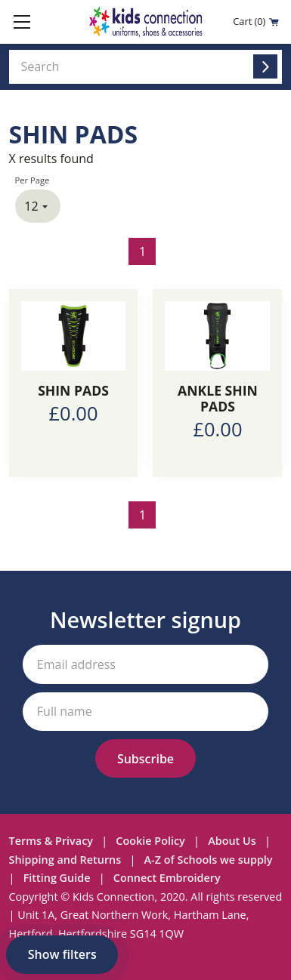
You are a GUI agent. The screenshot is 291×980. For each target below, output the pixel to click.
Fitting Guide (57, 878)
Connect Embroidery (167, 878)
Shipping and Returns (65, 860)
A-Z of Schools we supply (209, 860)
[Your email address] (146, 664)
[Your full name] (146, 712)
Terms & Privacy (51, 841)
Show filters (62, 954)
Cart (256, 22)
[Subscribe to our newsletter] (145, 758)
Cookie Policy (150, 841)
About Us (232, 841)
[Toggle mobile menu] (22, 22)
